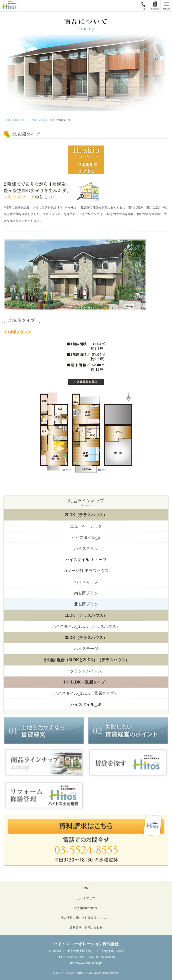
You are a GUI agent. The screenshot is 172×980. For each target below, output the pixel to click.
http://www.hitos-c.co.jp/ (86, 963)
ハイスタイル (86, 548)
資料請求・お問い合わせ (86, 927)
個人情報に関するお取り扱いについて (86, 918)
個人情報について (86, 908)
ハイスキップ (45, 120)
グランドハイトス (86, 671)
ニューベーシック (86, 526)
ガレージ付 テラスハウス (86, 571)
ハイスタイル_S (86, 537)
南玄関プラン (86, 593)
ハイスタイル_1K (86, 704)
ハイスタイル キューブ (86, 560)
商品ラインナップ (24, 120)
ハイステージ (86, 649)
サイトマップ (86, 898)
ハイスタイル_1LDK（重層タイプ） (86, 693)
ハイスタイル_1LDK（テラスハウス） (86, 626)
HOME (8, 120)
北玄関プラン (86, 604)
